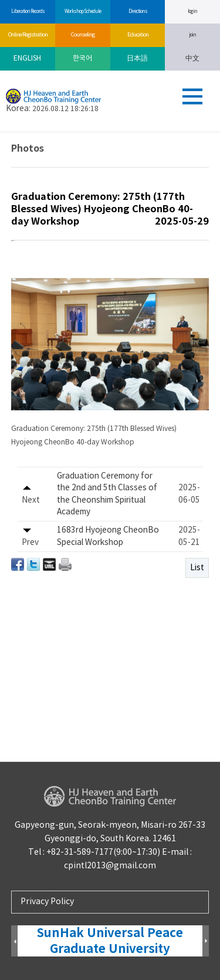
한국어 (82, 58)
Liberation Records (28, 11)
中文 (192, 58)
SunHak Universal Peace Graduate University (110, 941)
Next (206, 941)
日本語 (137, 58)
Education (138, 35)
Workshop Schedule (82, 11)
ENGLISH (27, 58)
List (197, 626)
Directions (138, 11)
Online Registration (28, 35)
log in (192, 11)
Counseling (82, 35)
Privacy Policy (47, 902)
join (192, 35)
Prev (14, 941)
